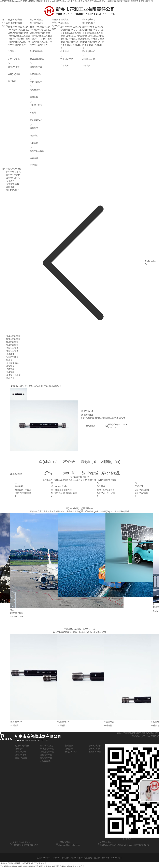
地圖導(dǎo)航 (93, 57)
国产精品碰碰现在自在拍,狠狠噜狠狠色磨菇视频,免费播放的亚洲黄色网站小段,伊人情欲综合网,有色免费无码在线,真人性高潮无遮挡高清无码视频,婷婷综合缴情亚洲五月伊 (76, 1)
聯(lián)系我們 (89, 19)
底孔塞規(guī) (41, 118)
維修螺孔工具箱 (41, 149)
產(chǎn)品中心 (41, 386)
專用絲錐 (41, 95)
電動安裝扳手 (41, 88)
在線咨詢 (90, 426)
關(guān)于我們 (15, 19)
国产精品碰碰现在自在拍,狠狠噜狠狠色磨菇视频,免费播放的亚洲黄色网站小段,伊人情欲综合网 (42, 866)
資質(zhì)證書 (19, 72)
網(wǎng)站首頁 (5, 23)
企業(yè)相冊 (19, 65)
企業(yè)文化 (19, 57)
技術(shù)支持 (58, 23)
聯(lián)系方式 (93, 49)
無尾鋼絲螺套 (41, 72)
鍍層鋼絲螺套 (41, 65)
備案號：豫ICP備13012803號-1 (108, 858)
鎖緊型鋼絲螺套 (41, 57)
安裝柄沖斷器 (41, 103)
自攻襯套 (41, 134)
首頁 (31, 386)
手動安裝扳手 (41, 80)
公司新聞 (71, 49)
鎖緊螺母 (41, 126)
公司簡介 (19, 49)
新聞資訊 (64, 19)
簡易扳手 (41, 157)
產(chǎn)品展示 (37, 19)
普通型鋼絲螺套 (41, 49)
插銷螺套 (41, 141)
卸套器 (41, 111)
